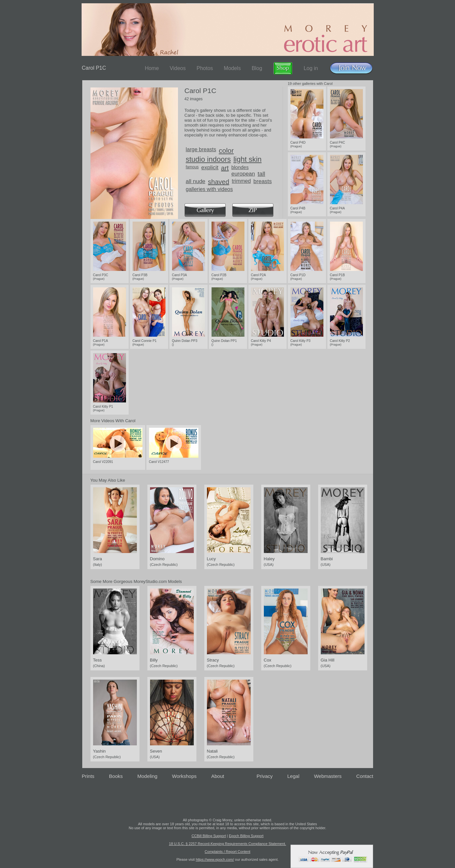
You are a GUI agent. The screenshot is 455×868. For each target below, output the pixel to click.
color (226, 150)
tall (261, 174)
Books (116, 776)
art (225, 168)
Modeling (147, 776)
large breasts (201, 149)
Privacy (265, 776)
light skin (247, 159)
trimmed (241, 181)
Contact (365, 776)
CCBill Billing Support (209, 836)
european (243, 174)
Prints (88, 776)
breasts (263, 181)
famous (192, 167)
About (218, 776)
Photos (205, 68)
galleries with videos (209, 189)
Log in (311, 68)
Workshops (184, 776)
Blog (257, 68)
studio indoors (208, 159)
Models (232, 68)
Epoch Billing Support (246, 836)
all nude (196, 181)
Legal (293, 776)
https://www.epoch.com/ (215, 859)
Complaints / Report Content (227, 852)
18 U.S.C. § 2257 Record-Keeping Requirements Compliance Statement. (228, 844)
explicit (210, 168)
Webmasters (328, 776)
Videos (178, 68)
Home (152, 68)
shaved (219, 182)
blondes (240, 167)
